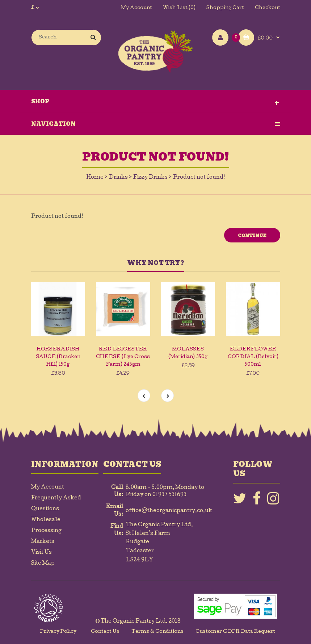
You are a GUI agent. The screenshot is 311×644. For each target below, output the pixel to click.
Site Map (43, 564)
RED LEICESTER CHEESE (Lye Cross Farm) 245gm (123, 357)
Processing (46, 531)
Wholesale (46, 520)
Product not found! (199, 178)
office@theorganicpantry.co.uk (169, 511)
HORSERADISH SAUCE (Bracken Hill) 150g (58, 357)
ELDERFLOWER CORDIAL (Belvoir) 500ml (253, 357)
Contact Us (105, 632)
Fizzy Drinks (150, 178)
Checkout (268, 8)
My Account (136, 8)
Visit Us (41, 553)
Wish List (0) (179, 8)
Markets (43, 542)
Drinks (118, 178)
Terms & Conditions (157, 632)
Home (95, 178)
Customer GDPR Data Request (235, 632)
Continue (252, 236)
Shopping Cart (225, 8)
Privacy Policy (58, 632)
